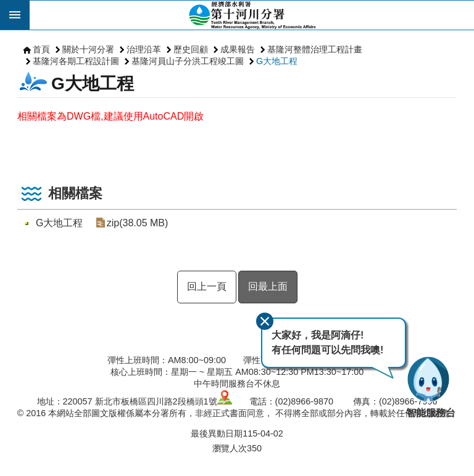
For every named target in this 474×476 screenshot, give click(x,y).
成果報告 (238, 49)
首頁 (41, 49)
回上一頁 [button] (207, 286)
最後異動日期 (217, 433)
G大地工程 (277, 61)
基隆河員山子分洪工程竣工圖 (188, 61)
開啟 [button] (15, 15)
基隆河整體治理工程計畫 (315, 49)
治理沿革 (144, 49)
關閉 (265, 321)
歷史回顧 (191, 49)
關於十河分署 (88, 49)
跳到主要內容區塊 (6, 6)
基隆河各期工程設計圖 (76, 61)
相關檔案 (75, 193)
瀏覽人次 (230, 448)
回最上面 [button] (268, 286)
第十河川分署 (252, 15)
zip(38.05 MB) (137, 223)
